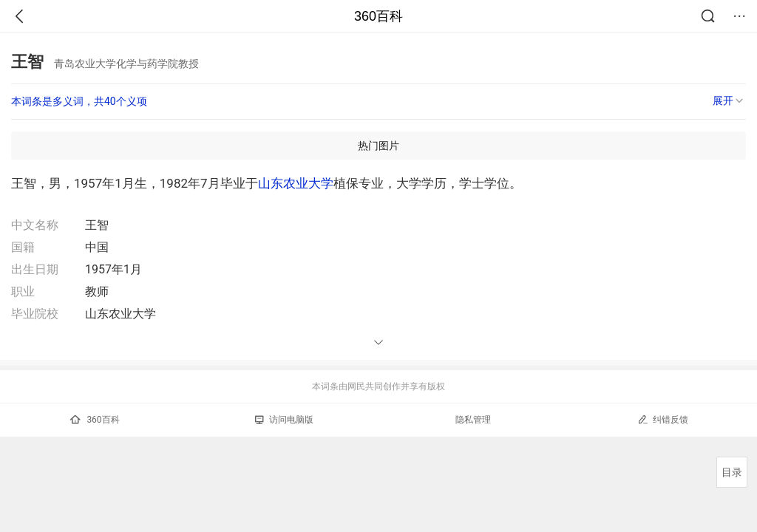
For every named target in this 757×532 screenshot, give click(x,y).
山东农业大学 (296, 183)
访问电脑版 (284, 420)
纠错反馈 (663, 419)
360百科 (378, 16)
